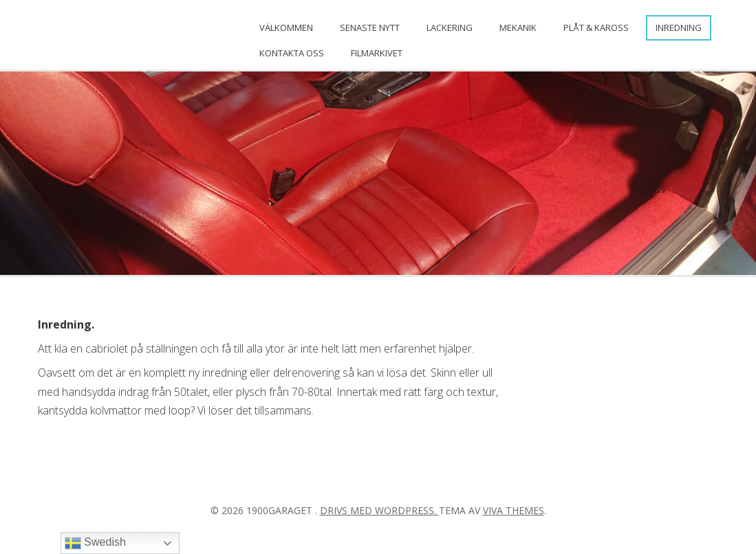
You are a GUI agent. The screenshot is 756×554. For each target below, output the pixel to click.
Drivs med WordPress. (379, 510)
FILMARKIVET (377, 53)
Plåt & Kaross (596, 27)
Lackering (450, 27)
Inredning (679, 27)
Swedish (95, 543)
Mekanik (518, 27)
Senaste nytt (370, 27)
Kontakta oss (292, 53)
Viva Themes (514, 510)
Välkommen (286, 27)
